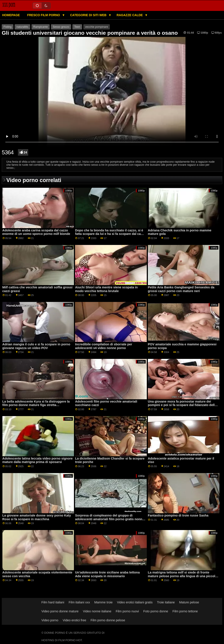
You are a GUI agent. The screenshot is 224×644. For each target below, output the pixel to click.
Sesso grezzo (61, 27)
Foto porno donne (156, 611)
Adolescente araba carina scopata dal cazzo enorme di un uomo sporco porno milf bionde (36, 232)
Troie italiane (166, 602)
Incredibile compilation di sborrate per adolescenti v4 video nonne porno (104, 346)
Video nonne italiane (97, 611)
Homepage (11, 15)
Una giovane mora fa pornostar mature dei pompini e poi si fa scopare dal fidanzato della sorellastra (182, 405)
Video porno (50, 620)
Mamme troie (103, 602)
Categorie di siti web (89, 15)
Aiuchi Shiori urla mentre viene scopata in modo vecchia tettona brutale (106, 289)
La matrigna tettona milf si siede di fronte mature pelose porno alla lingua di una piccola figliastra (182, 576)
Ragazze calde (130, 15)
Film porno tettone (185, 611)
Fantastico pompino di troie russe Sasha (178, 515)
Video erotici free (74, 620)
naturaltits (22, 27)
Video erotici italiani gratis (135, 602)
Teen (77, 27)
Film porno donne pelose (108, 620)
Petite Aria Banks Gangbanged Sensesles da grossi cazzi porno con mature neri (181, 289)
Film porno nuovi (127, 611)
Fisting (8, 27)
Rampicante (41, 27)
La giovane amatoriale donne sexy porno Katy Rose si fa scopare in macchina (37, 517)
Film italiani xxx (79, 602)
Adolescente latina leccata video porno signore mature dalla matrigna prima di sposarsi (38, 460)
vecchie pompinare (97, 27)
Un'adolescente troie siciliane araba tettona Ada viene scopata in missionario (107, 574)
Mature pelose (189, 602)
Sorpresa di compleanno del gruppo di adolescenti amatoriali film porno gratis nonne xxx (109, 519)
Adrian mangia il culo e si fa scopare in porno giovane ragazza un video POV (36, 346)
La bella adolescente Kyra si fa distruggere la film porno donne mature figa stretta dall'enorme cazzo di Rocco (36, 405)
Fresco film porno (44, 15)
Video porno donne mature (60, 611)
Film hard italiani (53, 602)
